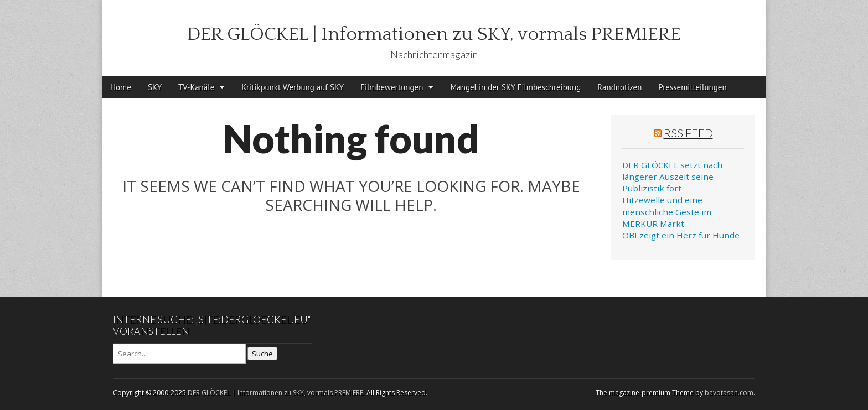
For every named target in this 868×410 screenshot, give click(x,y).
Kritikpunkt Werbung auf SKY (293, 87)
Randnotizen (619, 87)
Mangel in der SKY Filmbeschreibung (515, 87)
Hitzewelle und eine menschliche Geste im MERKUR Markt (667, 212)
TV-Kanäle (196, 87)
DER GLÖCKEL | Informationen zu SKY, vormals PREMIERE (434, 34)
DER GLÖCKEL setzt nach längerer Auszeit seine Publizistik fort (672, 177)
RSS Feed (688, 133)
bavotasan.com (729, 393)
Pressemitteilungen (692, 87)
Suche (262, 354)
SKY (155, 87)
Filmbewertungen (392, 87)
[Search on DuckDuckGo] (179, 354)
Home (121, 87)
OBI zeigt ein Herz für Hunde (681, 235)
